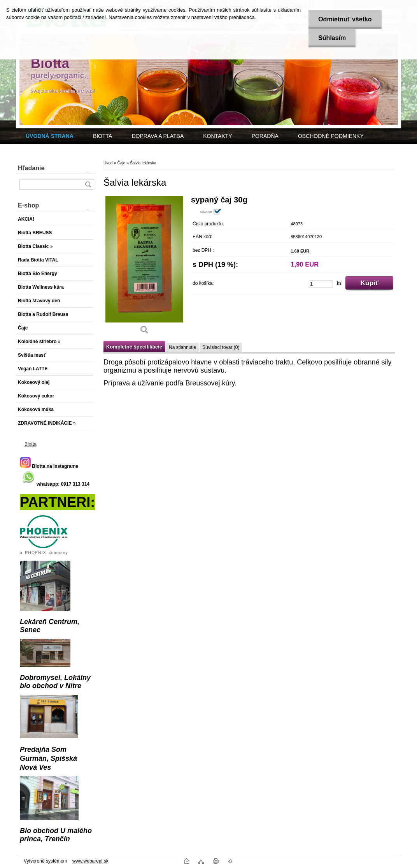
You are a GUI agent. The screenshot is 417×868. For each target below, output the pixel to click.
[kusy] (321, 284)
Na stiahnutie (182, 347)
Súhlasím (332, 38)
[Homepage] (50, 136)
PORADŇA (265, 136)
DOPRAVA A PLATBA (158, 136)
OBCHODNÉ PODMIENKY (331, 136)
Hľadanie (31, 168)
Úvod (108, 163)
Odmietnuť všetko (345, 19)
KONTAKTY (217, 136)
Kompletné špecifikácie (134, 347)
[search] (88, 184)
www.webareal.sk (90, 861)
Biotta (31, 444)
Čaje (121, 163)
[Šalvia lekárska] (144, 268)
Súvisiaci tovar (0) (221, 347)
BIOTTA (103, 136)
